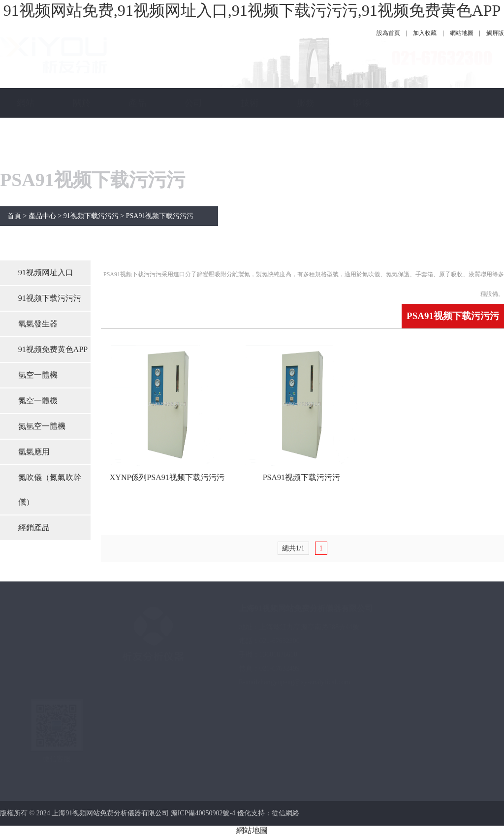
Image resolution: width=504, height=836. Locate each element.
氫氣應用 (34, 452)
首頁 (14, 216)
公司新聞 (193, 118)
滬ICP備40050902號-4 (203, 813)
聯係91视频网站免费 (361, 162)
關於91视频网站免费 (82, 162)
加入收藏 (425, 33)
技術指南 (250, 118)
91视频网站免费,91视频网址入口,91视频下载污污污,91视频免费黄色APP (252, 10)
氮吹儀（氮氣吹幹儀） (50, 490)
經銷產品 (34, 528)
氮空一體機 (38, 401)
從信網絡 (285, 813)
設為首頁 (388, 33)
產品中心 (137, 118)
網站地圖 (462, 33)
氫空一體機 (38, 375)
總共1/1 (293, 548)
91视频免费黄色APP (53, 349)
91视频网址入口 (46, 273)
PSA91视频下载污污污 (160, 216)
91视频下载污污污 (91, 216)
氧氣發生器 (38, 324)
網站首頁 (26, 118)
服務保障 (306, 118)
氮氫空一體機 (42, 426)
